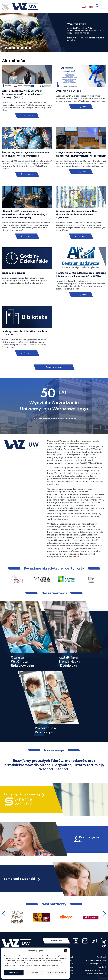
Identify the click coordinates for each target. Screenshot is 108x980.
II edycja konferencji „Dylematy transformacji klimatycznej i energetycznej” (81, 154)
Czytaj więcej (27, 116)
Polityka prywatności (96, 974)
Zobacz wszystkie (54, 367)
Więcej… (77, 557)
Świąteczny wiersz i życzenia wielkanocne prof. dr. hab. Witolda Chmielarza (26, 154)
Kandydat (101, 957)
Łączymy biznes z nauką (22, 794)
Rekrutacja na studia (86, 839)
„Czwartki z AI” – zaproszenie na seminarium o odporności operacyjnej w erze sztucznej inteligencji (25, 214)
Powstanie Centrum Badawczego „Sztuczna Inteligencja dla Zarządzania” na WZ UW (81, 274)
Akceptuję (14, 973)
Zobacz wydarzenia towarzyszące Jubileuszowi (54, 418)
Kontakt (102, 967)
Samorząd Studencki (22, 879)
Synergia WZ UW (98, 964)
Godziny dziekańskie (14, 273)
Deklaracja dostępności (95, 970)
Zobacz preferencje (56, 973)
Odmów (35, 973)
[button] (66, 951)
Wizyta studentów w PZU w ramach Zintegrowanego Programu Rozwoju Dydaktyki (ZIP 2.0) (22, 94)
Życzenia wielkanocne (68, 91)
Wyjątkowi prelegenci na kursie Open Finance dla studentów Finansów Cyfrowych (77, 214)
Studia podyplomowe (96, 960)
